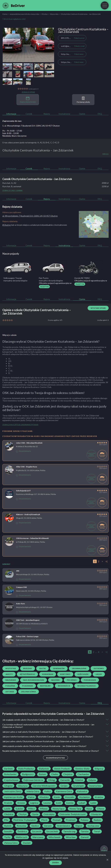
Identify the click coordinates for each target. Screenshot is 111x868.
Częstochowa (11, 780)
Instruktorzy (64, 114)
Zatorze (10, 692)
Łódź (59, 803)
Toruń (97, 831)
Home (5, 14)
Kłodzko (44, 797)
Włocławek (55, 837)
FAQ (100, 114)
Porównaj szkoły (83, 100)
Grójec (64, 786)
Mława (44, 809)
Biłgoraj (99, 769)
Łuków (19, 809)
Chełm (55, 774)
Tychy (7, 837)
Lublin (7, 809)
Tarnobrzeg (69, 831)
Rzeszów (21, 826)
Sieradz (48, 826)
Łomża (70, 803)
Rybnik (8, 826)
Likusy (99, 674)
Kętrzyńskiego (27, 674)
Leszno (47, 803)
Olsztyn (45, 14)
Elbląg (52, 780)
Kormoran (48, 674)
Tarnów (85, 831)
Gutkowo (99, 668)
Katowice (82, 791)
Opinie (82, 114)
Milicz (31, 809)
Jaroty (9, 674)
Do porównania (23, 451)
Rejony (47, 114)
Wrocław (71, 837)
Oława (101, 809)
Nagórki (55, 680)
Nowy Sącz (58, 809)
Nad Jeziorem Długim (34, 680)
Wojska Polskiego (86, 686)
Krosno (21, 803)
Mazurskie (54, 14)
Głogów (8, 786)
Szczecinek (52, 831)
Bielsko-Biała (82, 769)
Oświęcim (96, 814)
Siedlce (35, 826)
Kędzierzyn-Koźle (13, 797)
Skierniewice (64, 826)
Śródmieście (64, 686)
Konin (57, 797)
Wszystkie (11, 668)
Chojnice (68, 774)
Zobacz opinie (28, 92)
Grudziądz (78, 786)
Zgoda (56, 863)
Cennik (29, 114)
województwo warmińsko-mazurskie (24, 14)
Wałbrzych (21, 837)
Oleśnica (9, 814)
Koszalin (70, 797)
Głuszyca (23, 786)
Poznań (57, 820)
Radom (97, 820)
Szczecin (37, 831)
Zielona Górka (29, 692)
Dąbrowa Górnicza (33, 780)
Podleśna (10, 686)
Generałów (59, 668)
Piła (6, 820)
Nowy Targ (75, 809)
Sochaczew (93, 826)
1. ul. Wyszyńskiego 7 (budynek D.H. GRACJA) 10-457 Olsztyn (31, 126)
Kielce (31, 797)
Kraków (99, 797)
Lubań (82, 803)
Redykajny (45, 686)
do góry (104, 849)
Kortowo (65, 674)
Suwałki (8, 831)
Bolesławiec (10, 774)
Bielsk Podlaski (62, 769)
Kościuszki (83, 674)
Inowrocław (95, 786)
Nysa (89, 809)
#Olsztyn (7, 225)
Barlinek (8, 769)
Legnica (34, 803)
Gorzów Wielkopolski (44, 786)
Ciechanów (83, 774)
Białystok (44, 769)
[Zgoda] (107, 860)
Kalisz (48, 791)
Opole (35, 814)
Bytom (42, 774)
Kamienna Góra (64, 791)
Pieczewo (72, 680)
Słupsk (79, 826)
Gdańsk (79, 780)
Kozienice (84, 797)
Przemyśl (71, 820)
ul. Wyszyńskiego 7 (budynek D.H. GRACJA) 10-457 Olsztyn (30, 216)
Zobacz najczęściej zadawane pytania (20, 425)
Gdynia (92, 780)
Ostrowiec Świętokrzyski (73, 814)
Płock (44, 820)
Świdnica (22, 831)
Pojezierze (28, 686)
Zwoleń (27, 843)
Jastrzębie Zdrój (13, 791)
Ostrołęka (49, 814)
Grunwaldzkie (79, 668)
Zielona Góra (11, 843)
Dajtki (42, 668)
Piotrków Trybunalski (25, 820)
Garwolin (65, 780)
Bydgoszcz (28, 774)
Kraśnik (8, 803)
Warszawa (38, 837)
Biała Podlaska (26, 769)
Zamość (85, 837)
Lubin (93, 803)
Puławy (85, 820)
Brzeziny (28, 668)
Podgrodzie (90, 680)
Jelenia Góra (33, 791)
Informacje (11, 114)
